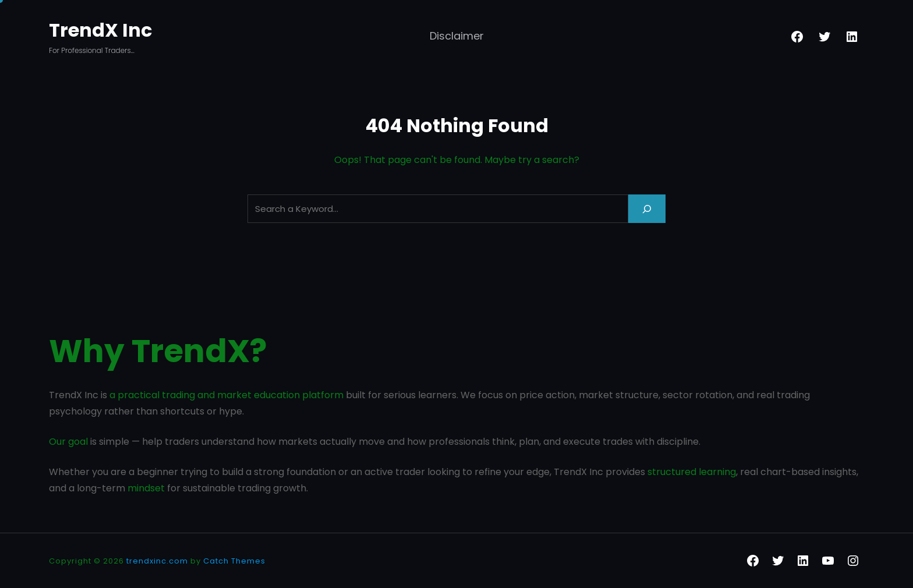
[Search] (647, 209)
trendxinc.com (157, 561)
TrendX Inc (100, 30)
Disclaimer (457, 36)
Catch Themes (234, 561)
